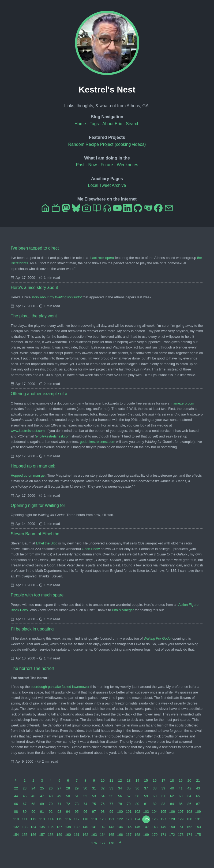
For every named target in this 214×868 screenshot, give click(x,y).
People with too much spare (37, 595)
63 (181, 796)
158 (50, 835)
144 (120, 827)
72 (68, 804)
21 (198, 780)
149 (163, 827)
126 (155, 819)
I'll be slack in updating (32, 629)
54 (103, 796)
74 (85, 804)
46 (33, 796)
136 (50, 827)
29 (77, 788)
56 (120, 796)
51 (77, 796)
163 (94, 835)
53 (94, 796)
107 (181, 812)
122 (120, 819)
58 (137, 796)
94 (68, 812)
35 (129, 788)
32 (103, 788)
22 (16, 788)
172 (172, 835)
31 (94, 788)
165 (111, 835)
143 (111, 827)
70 (51, 804)
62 (172, 796)
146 (137, 827)
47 (42, 796)
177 (103, 843)
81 (146, 804)
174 (189, 835)
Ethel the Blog (47, 543)
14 (137, 780)
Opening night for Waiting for (38, 505)
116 (68, 819)
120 (103, 819)
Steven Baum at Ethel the (35, 534)
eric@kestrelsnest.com (53, 436)
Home (80, 124)
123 (129, 819)
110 (16, 819)
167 (129, 835)
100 (120, 812)
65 (198, 796)
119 (94, 819)
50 (68, 796)
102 (137, 812)
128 (172, 819)
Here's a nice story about (34, 288)
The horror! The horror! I (34, 668)
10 (103, 780)
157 (42, 835)
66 (16, 804)
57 (129, 796)
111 (25, 819)
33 (111, 788)
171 (163, 835)
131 (198, 819)
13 (129, 780)
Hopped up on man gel (28, 475)
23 (25, 788)
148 (155, 827)
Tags (94, 124)
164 (103, 835)
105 (163, 812)
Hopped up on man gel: (33, 466)
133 (25, 827)
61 (163, 796)
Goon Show (91, 549)
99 (111, 812)
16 (155, 780)
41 (181, 788)
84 (172, 804)
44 (16, 796)
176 (94, 843)
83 (163, 804)
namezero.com (183, 403)
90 (33, 812)
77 (111, 804)
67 (25, 804)
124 (137, 819)
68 (33, 804)
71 (59, 804)
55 (111, 796)
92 (51, 812)
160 (68, 835)
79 (129, 804)
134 (33, 827)
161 (77, 835)
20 (189, 780)
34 (120, 788)
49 (59, 796)
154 (16, 835)
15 (146, 780)
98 (103, 812)
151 (181, 827)
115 (59, 819)
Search (133, 124)
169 (146, 835)
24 (33, 788)
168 (137, 835)
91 (42, 812)
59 (146, 796)
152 (189, 827)
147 (146, 827)
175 (198, 835)
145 (129, 827)
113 (42, 819)
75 (94, 804)
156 (33, 835)
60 (155, 796)
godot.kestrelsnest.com (97, 442)
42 (189, 788)
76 (103, 804)
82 (155, 804)
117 (77, 819)
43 (198, 788)
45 (25, 796)
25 (42, 788)
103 (146, 812)
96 (85, 812)
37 (146, 788)
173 (181, 835)
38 (155, 788)
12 (120, 780)
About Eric (112, 124)
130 (189, 819)
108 (189, 812)
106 (172, 812)
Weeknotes (127, 165)
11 (111, 780)
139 (77, 827)
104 (155, 812)
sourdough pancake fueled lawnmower (60, 687)
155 (25, 835)
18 (172, 780)
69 (42, 804)
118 (85, 819)
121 (111, 819)
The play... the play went (34, 316)
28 (68, 788)
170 (155, 835)
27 (59, 788)
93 (59, 812)
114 (50, 819)
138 (68, 827)
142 (103, 827)
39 (163, 788)
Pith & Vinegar (123, 610)
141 (94, 827)
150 (172, 827)
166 (120, 835)
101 (129, 812)
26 (51, 788)
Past (80, 165)
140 (85, 827)
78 (120, 804)
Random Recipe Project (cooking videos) (107, 144)
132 (16, 827)
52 (85, 796)
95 (77, 812)
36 (137, 788)
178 (111, 843)
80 (137, 804)
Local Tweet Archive (107, 185)
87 (198, 804)
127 (163, 819)
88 (16, 812)
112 (33, 819)
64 (189, 796)
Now (92, 165)
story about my (57, 297)
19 (181, 780)
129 (181, 819)
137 (59, 827)
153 (198, 827)
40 (172, 788)
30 (85, 788)
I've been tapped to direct (35, 248)
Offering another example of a (39, 394)
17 (163, 780)
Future (107, 165)
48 (51, 796)
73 (77, 804)
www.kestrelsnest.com (28, 431)
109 (198, 812)
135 (42, 827)
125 (146, 819)
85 (181, 804)
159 (59, 835)
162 (85, 835)
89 (25, 812)
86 (189, 804)
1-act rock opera (102, 258)
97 (94, 812)
